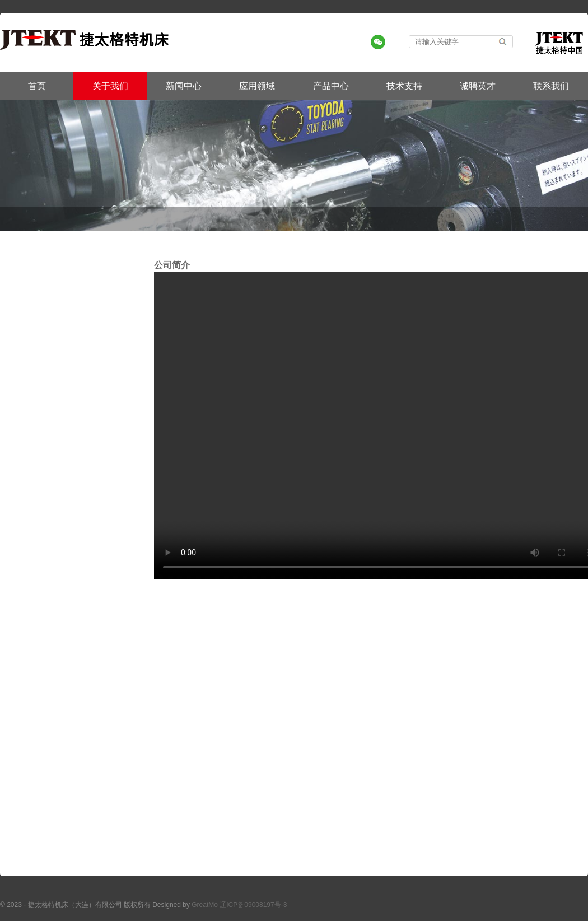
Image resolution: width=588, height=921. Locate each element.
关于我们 (110, 86)
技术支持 (404, 86)
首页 (37, 86)
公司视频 (572, 219)
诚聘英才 (478, 86)
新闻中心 (184, 86)
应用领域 (257, 86)
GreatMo (205, 905)
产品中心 (331, 86)
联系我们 (551, 86)
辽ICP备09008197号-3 (253, 905)
